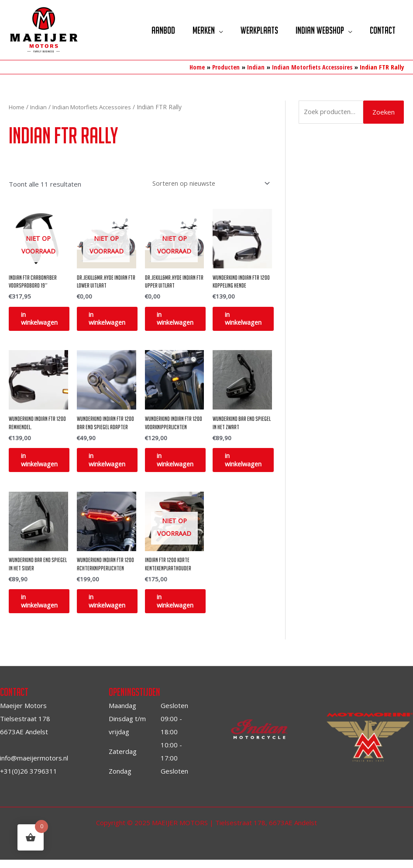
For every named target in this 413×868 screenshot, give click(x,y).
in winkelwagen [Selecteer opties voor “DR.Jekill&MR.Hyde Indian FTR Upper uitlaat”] (182, 319)
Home (17, 106)
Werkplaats (254, 30)
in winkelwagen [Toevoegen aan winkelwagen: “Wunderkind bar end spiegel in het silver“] (45, 608)
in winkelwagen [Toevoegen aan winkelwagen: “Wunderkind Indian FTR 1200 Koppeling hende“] (249, 319)
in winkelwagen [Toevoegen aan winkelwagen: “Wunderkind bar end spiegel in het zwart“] (249, 464)
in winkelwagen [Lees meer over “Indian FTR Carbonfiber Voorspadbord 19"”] (45, 319)
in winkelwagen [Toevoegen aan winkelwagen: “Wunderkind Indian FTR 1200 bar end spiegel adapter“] (114, 464)
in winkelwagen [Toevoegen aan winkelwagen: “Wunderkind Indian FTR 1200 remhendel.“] (45, 464)
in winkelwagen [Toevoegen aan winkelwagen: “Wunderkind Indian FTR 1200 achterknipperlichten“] (114, 608)
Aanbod (154, 30)
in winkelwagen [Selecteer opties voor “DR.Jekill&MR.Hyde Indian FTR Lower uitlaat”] (114, 319)
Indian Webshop (317, 30)
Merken (196, 30)
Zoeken (384, 112)
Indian (40, 106)
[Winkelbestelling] (207, 183)
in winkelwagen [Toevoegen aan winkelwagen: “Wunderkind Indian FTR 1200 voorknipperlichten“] (182, 464)
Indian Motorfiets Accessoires (97, 106)
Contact (382, 30)
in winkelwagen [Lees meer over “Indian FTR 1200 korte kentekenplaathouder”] (182, 608)
